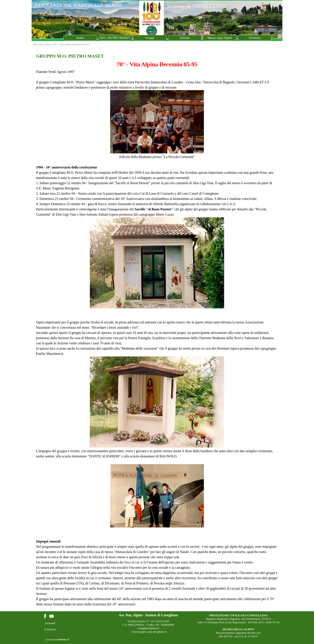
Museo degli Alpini (220, 38)
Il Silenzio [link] (50, 629)
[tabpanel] (157, 330)
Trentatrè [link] (50, 623)
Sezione (185, 38)
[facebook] (45, 616)
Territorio (255, 38)
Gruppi (150, 38)
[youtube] (52, 616)
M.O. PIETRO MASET (115, 38)
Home (80, 38)
